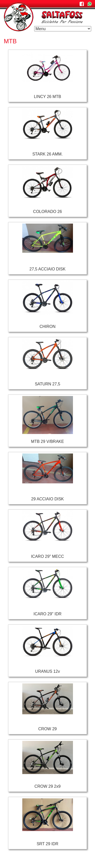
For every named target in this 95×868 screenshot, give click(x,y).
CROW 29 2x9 (48, 786)
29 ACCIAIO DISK (48, 499)
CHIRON (48, 327)
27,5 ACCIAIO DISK (47, 269)
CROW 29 (48, 729)
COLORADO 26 (48, 212)
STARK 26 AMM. (48, 154)
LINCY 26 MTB (48, 97)
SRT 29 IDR (48, 844)
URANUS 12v (48, 671)
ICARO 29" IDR (48, 614)
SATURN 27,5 (47, 384)
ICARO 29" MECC (47, 556)
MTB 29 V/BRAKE (48, 441)
